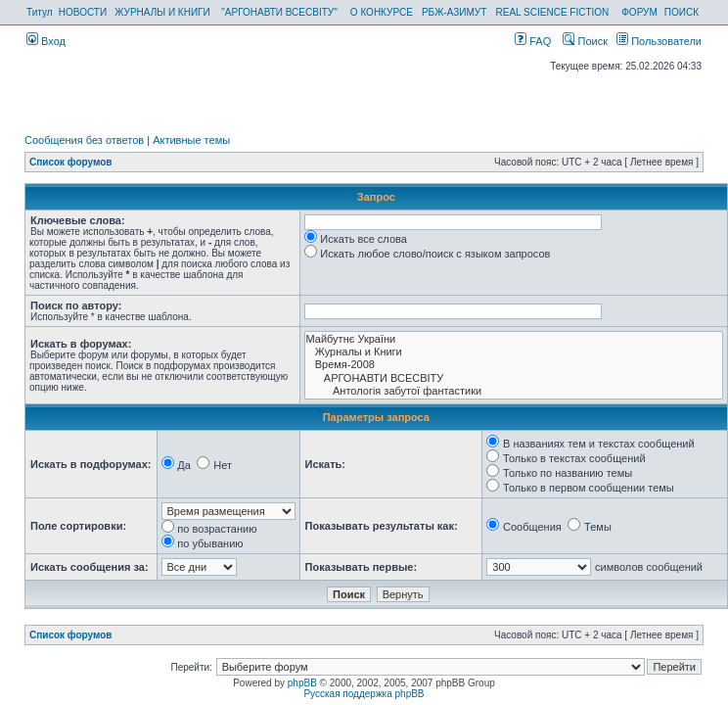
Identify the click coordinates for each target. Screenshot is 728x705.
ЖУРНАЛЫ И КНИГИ (162, 12)
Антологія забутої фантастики (514, 391)
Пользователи (659, 41)
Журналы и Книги (514, 352)
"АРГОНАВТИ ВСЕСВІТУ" (279, 12)
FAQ (533, 41)
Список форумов (71, 162)
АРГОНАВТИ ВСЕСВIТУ (514, 378)
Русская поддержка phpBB (364, 694)
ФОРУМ (639, 12)
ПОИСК (682, 12)
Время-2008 (514, 365)
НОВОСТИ (83, 12)
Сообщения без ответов (84, 140)
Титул (40, 12)
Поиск (585, 41)
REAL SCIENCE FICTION (553, 12)
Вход (46, 41)
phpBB (302, 683)
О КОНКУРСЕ (382, 12)
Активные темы (191, 140)
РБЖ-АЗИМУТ (454, 12)
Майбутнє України (514, 339)
